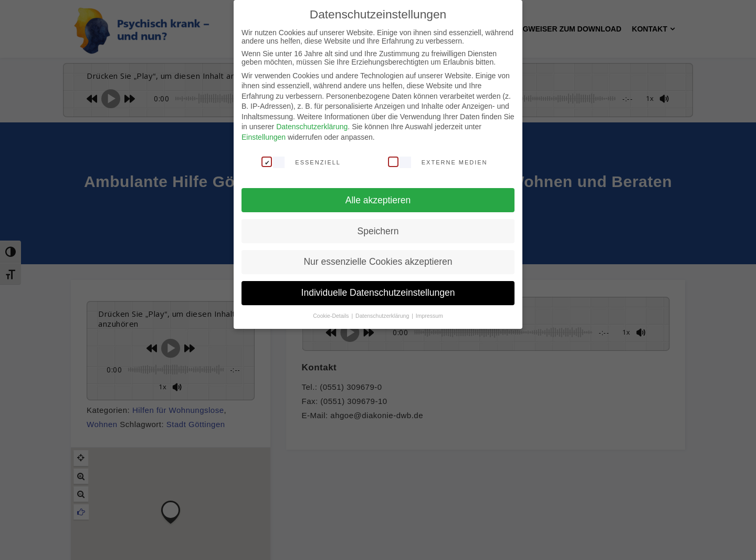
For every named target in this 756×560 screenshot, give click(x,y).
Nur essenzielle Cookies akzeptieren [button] (378, 262)
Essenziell (301, 162)
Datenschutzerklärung (312, 127)
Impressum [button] (429, 316)
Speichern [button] (378, 231)
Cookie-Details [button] (332, 316)
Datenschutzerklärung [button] (383, 316)
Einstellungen (264, 137)
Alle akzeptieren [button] (378, 200)
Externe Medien (438, 162)
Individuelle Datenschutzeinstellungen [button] (378, 293)
